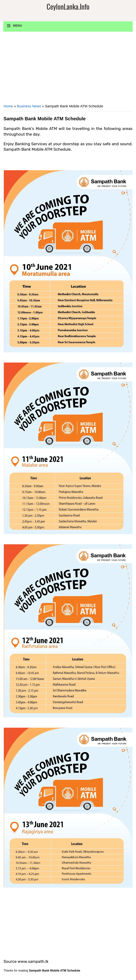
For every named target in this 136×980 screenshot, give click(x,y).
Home (8, 106)
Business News (29, 106)
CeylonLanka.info (68, 6)
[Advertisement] (68, 69)
